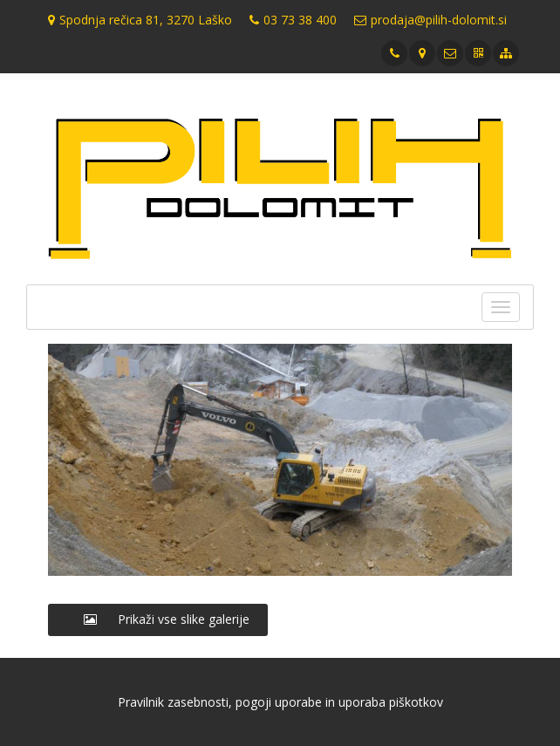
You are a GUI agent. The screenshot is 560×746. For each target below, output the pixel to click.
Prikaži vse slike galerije (158, 619)
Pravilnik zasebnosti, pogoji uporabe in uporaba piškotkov (280, 702)
